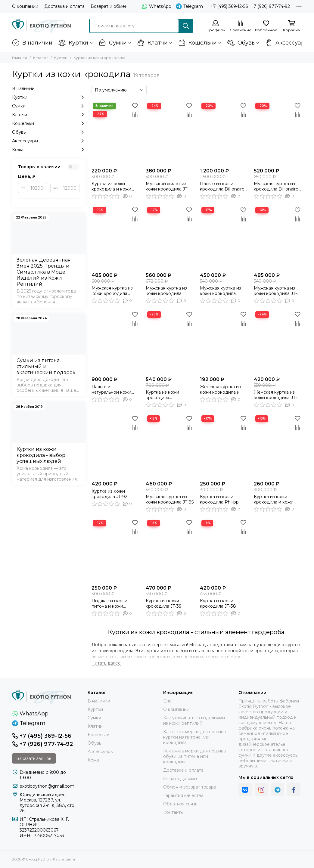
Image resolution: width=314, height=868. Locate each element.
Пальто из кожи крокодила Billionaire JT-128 (222, 186)
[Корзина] (291, 26)
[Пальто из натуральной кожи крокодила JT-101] (116, 342)
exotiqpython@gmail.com (47, 786)
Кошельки (197, 43)
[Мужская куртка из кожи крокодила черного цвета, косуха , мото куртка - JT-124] (170, 237)
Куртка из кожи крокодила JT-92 (109, 494)
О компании (25, 6)
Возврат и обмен (109, 6)
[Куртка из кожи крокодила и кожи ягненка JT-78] (278, 446)
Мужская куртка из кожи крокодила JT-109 (275, 291)
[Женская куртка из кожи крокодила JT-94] (278, 342)
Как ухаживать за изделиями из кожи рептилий (194, 721)
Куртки (73, 43)
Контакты (173, 812)
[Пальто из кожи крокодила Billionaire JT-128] (224, 133)
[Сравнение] (241, 26)
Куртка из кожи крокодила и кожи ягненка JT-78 (274, 499)
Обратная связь (180, 804)
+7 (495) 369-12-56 (229, 6)
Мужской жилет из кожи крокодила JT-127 (167, 186)
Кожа (49, 150)
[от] (37, 188)
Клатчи (152, 43)
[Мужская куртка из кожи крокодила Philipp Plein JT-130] (116, 237)
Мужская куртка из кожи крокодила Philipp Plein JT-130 (112, 291)
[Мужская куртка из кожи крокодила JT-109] (278, 237)
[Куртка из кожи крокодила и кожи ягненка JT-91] (116, 133)
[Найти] (186, 26)
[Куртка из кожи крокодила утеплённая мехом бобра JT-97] (170, 342)
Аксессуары (287, 43)
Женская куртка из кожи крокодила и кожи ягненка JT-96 (221, 389)
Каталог (41, 58)
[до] (70, 188)
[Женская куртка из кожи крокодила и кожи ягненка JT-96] (224, 342)
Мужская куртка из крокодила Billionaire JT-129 (276, 186)
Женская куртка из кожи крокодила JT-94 (275, 395)
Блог (168, 701)
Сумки (113, 43)
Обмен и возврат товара (190, 787)
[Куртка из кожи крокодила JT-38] (224, 550)
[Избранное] (266, 26)
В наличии (32, 43)
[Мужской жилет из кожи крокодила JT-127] (170, 133)
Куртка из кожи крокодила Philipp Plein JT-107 (219, 499)
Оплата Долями (180, 779)
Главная (20, 58)
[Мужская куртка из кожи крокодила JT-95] (170, 446)
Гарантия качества (183, 795)
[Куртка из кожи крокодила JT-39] (170, 550)
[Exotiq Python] (42, 26)
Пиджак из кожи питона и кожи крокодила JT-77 (110, 603)
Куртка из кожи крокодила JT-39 (164, 603)
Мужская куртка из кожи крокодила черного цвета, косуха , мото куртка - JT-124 (170, 291)
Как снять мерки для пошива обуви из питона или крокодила (194, 756)
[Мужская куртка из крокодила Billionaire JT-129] (278, 133)
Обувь (241, 43)
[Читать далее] (106, 663)
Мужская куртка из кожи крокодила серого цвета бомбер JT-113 (223, 291)
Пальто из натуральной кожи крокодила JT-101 (111, 389)
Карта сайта (64, 859)
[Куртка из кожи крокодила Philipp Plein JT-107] (224, 446)
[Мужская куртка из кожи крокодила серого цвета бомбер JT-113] (224, 237)
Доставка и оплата (64, 6)
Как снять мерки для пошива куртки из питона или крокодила (194, 737)
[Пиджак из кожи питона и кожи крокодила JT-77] (116, 550)
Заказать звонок (34, 758)
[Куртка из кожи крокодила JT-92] (116, 446)
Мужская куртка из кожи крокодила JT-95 (170, 499)
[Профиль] (216, 26)
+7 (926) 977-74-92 (270, 6)
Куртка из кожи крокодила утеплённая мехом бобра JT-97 (166, 395)
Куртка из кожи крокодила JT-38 (218, 603)
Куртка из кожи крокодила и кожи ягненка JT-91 (111, 186)
